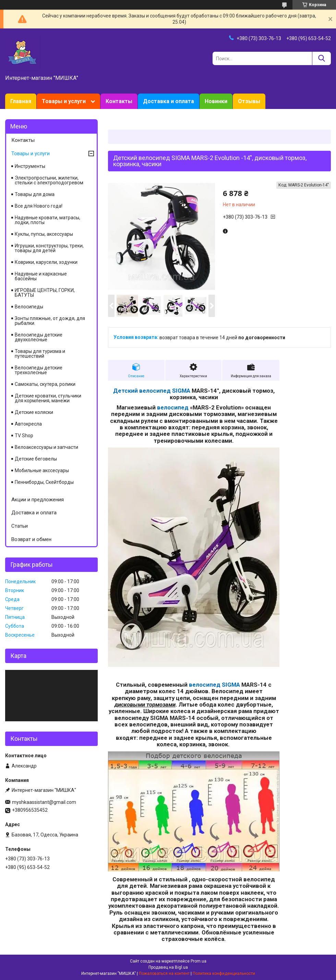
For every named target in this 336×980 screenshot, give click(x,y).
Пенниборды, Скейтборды (44, 482)
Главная (21, 101)
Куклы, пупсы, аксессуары (44, 234)
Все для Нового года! (39, 206)
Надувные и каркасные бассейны (41, 276)
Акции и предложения (38, 500)
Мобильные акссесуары (42, 470)
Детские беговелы (36, 459)
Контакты (119, 101)
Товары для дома (35, 194)
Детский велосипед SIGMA (152, 391)
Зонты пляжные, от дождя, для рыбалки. (50, 321)
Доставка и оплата (169, 101)
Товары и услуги (64, 101)
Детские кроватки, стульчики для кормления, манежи (48, 398)
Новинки (216, 101)
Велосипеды (29, 307)
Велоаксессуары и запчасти (46, 447)
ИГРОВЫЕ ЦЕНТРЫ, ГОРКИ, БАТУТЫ (45, 293)
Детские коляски (34, 412)
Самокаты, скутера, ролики (45, 384)
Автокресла (28, 424)
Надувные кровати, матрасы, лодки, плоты (47, 220)
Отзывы (249, 101)
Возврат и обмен (31, 539)
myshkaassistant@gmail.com (44, 802)
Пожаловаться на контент (164, 973)
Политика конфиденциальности (224, 973)
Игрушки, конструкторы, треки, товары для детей (49, 248)
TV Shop (24, 436)
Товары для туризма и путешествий (40, 354)
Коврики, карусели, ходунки (46, 262)
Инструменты (30, 166)
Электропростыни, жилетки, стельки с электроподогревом (49, 180)
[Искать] (321, 58)
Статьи (20, 526)
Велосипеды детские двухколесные (39, 337)
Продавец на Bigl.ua (168, 967)
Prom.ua (199, 961)
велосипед (173, 407)
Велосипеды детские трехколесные (39, 370)
